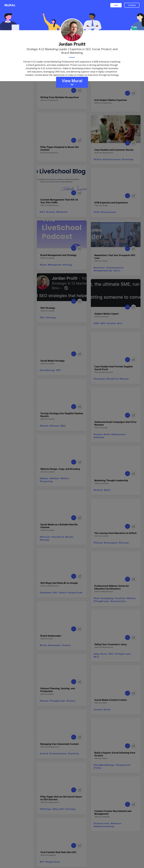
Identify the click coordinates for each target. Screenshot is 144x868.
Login (116, 5)
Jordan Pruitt (72, 44)
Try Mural (132, 5)
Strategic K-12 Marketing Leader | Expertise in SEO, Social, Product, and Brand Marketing (72, 51)
